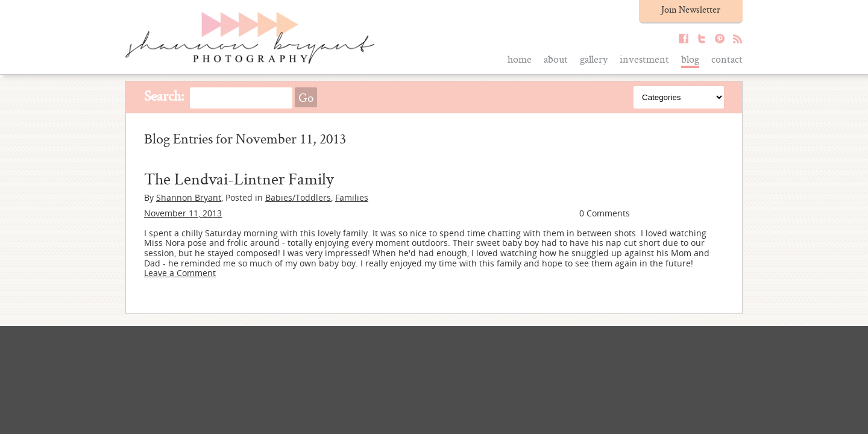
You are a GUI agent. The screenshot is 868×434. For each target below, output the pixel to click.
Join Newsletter (691, 9)
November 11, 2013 (183, 213)
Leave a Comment (180, 273)
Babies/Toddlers (298, 197)
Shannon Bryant (189, 197)
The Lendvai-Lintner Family (239, 178)
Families (352, 197)
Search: (164, 96)
